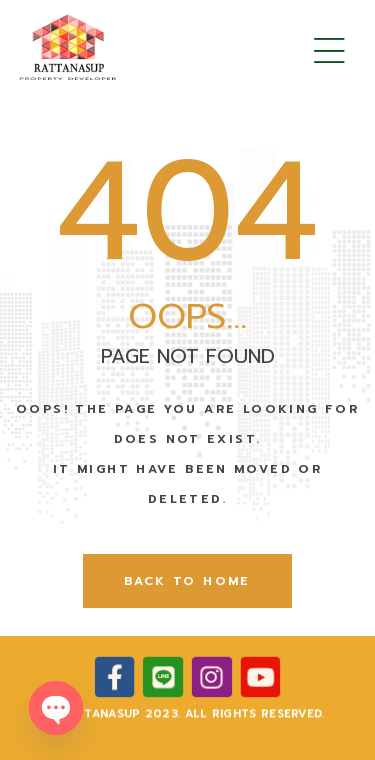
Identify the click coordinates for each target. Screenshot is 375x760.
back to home (187, 581)
